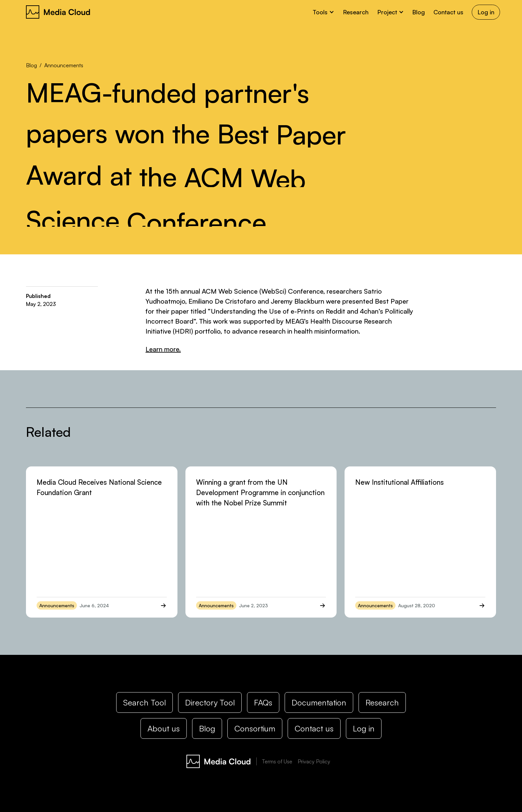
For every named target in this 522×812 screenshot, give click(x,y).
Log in (486, 12)
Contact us (448, 12)
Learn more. (163, 349)
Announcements (64, 65)
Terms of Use (277, 761)
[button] (324, 12)
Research (356, 12)
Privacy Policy (314, 761)
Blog (418, 12)
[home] (58, 12)
